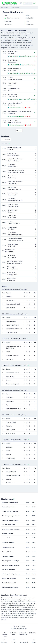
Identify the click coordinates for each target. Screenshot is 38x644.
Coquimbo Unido (11, 333)
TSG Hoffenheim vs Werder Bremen (12, 565)
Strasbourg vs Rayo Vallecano (11, 516)
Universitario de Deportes (14, 329)
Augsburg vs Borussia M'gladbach (12, 561)
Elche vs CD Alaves (8, 552)
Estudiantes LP (11, 300)
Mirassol (9, 454)
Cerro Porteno (11, 430)
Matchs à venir (8, 499)
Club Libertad (10, 483)
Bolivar (8, 352)
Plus (19, 130)
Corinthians (10, 398)
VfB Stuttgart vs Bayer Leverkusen (12, 574)
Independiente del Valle (13, 475)
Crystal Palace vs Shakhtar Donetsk (12, 511)
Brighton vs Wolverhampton (10, 587)
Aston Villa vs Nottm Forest (10, 520)
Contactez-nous (13, 634)
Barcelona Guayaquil (13, 384)
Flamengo (9, 297)
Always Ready (10, 458)
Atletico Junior (11, 433)
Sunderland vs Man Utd (9, 583)
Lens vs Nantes (7, 538)
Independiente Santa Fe (13, 409)
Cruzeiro (9, 380)
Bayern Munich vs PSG (9, 507)
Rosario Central (11, 472)
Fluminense (10, 359)
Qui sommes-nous (5, 635)
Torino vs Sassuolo (8, 533)
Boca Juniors (10, 377)
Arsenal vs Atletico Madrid (10, 503)
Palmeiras (9, 426)
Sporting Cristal (11, 422)
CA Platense (10, 401)
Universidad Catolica (13, 373)
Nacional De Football (13, 325)
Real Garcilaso (11, 308)
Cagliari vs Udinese (8, 556)
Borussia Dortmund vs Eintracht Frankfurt (12, 529)
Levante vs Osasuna (8, 542)
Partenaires (33, 633)
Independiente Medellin (13, 304)
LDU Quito (9, 447)
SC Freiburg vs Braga (8, 525)
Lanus (8, 451)
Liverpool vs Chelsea (8, 548)
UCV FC (9, 479)
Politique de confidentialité (23, 634)
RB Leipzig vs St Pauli (8, 570)
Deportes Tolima (11, 321)
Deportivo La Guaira (12, 356)
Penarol (9, 405)
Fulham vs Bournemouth (9, 578)
